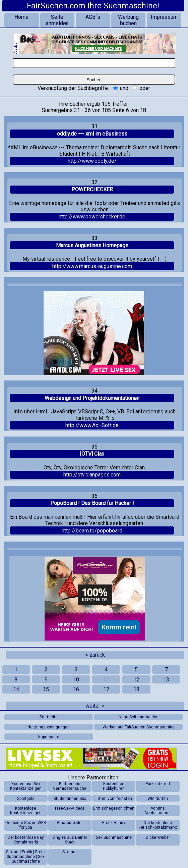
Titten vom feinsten (114, 799)
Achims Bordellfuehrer (158, 811)
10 (76, 680)
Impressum (164, 17)
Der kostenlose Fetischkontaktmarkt (158, 825)
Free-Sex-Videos (70, 808)
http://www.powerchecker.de (92, 217)
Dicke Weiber (158, 837)
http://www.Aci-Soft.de (92, 425)
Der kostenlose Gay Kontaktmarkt (26, 840)
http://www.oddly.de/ (92, 161)
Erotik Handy (114, 823)
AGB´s (93, 17)
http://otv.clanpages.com (92, 475)
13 (166, 680)
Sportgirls (26, 799)
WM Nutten (158, 799)
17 (106, 689)
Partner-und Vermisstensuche (70, 786)
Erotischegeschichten (114, 808)
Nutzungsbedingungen (49, 727)
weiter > (95, 706)
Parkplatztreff (158, 784)
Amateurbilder (70, 823)
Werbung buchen (128, 20)
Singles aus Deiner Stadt (70, 840)
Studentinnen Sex (70, 799)
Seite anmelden (57, 20)
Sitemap (70, 852)
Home (21, 17)
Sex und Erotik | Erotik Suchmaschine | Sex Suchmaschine (26, 857)
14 (16, 689)
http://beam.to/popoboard (92, 531)
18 (136, 689)
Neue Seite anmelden (139, 717)
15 (46, 689)
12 (136, 680)
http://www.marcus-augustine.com (92, 266)
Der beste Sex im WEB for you (26, 825)
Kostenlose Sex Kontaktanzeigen (26, 786)
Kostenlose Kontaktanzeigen (26, 811)
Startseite (49, 717)
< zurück (95, 655)
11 (106, 680)
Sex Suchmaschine (114, 837)
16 (76, 689)
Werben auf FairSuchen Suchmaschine (139, 727)
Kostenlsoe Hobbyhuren (114, 786)
